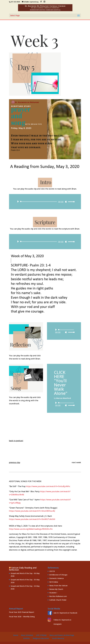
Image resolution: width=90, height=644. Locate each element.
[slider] (39, 202)
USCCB (52, 571)
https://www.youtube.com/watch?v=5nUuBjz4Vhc (48, 486)
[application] (45, 202)
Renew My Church (56, 589)
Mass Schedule (27, 635)
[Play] (18, 201)
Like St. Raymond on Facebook (65, 613)
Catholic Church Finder (58, 600)
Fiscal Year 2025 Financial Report (22, 612)
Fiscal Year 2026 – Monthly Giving (22, 617)
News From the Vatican (58, 586)
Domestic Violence (57, 578)
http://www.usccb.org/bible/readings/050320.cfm (31, 529)
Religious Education (41, 638)
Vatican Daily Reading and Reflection (23, 569)
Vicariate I (53, 593)
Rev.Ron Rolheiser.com (58, 596)
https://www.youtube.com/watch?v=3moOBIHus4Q (32, 511)
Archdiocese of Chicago (58, 575)
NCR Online (54, 582)
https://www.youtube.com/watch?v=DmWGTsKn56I (32, 519)
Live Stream (41, 635)
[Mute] (66, 202)
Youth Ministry (58, 638)
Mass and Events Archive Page (62, 635)
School (26, 638)
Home (16, 635)
